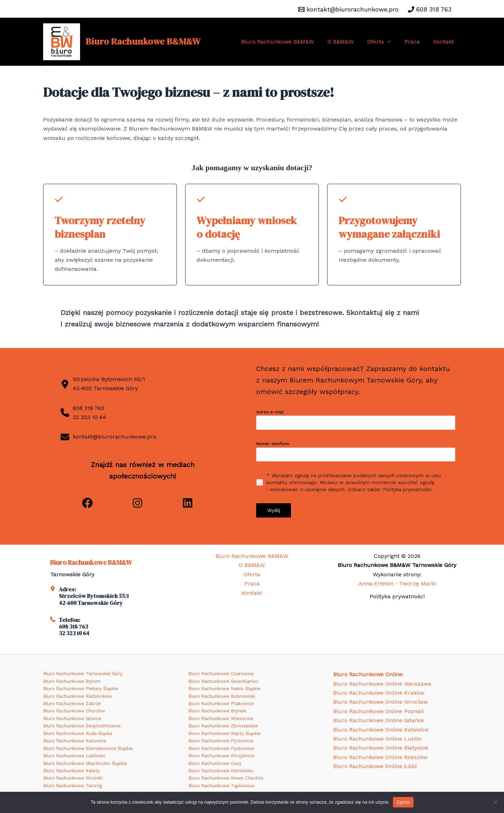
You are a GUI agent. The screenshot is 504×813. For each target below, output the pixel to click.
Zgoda (403, 802)
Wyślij (274, 511)
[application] (394, 42)
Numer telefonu (273, 445)
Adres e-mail (270, 413)
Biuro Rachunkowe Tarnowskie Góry (83, 674)
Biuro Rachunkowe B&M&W (143, 41)
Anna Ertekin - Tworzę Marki (397, 583)
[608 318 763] (430, 9)
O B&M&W (349, 42)
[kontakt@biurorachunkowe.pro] (348, 9)
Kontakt (445, 42)
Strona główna (45, 71)
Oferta (385, 42)
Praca (416, 42)
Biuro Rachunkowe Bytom (72, 681)
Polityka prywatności (397, 596)
